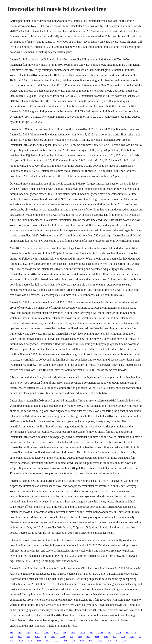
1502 (37, 636)
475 (127, 632)
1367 (99, 641)
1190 (97, 636)
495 (74, 641)
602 (39, 641)
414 (91, 632)
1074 (132, 636)
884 (20, 636)
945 (82, 641)
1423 (83, 632)
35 (140, 636)
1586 (47, 632)
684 (20, 632)
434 (90, 641)
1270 (73, 632)
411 (12, 632)
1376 (109, 641)
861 (72, 636)
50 (135, 632)
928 (88, 636)
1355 (63, 636)
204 (115, 636)
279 (123, 636)
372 (28, 636)
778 (109, 632)
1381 (56, 641)
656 (106, 636)
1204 (100, 632)
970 (47, 641)
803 (12, 636)
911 (65, 641)
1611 (37, 632)
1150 (118, 632)
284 (28, 632)
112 (124, 641)
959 (21, 641)
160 (80, 636)
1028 (30, 641)
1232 (12, 641)
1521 (56, 632)
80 (65, 632)
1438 (53, 636)
